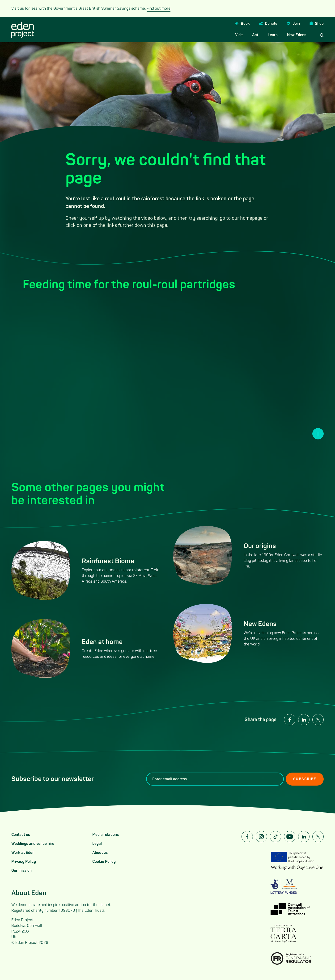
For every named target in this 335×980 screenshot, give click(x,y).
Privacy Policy (24, 862)
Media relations (106, 835)
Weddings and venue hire (33, 844)
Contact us (21, 835)
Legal (97, 844)
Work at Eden (23, 853)
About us (100, 853)
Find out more (159, 9)
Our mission (21, 871)
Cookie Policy (104, 862)
